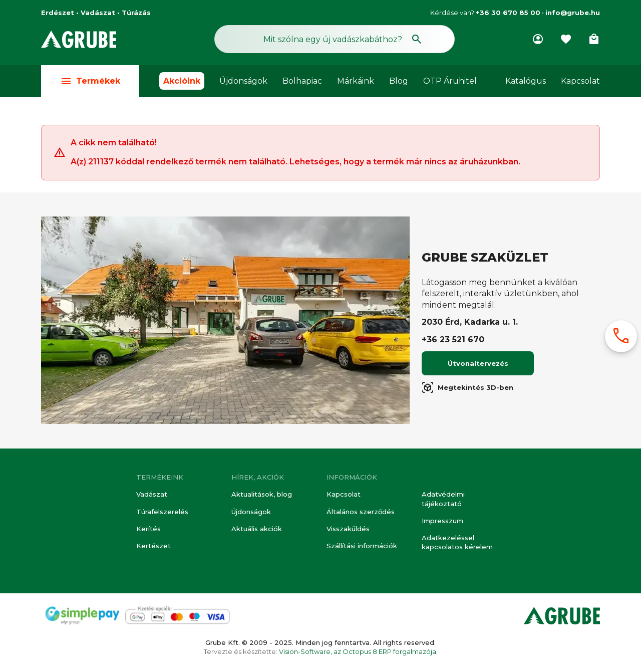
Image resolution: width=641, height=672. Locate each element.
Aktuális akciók (257, 529)
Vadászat (152, 494)
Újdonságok (243, 81)
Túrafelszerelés (162, 512)
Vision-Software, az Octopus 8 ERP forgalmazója (358, 651)
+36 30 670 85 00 (508, 13)
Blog (399, 81)
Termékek (90, 81)
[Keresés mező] (335, 39)
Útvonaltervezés (478, 364)
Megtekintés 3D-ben (467, 388)
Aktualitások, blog (262, 494)
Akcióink (182, 81)
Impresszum (442, 521)
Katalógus (526, 81)
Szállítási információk (362, 546)
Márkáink (356, 81)
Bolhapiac (302, 81)
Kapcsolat (580, 81)
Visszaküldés (348, 529)
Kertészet (153, 546)
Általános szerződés (361, 512)
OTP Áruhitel (450, 81)
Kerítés (148, 529)
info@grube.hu (573, 13)
